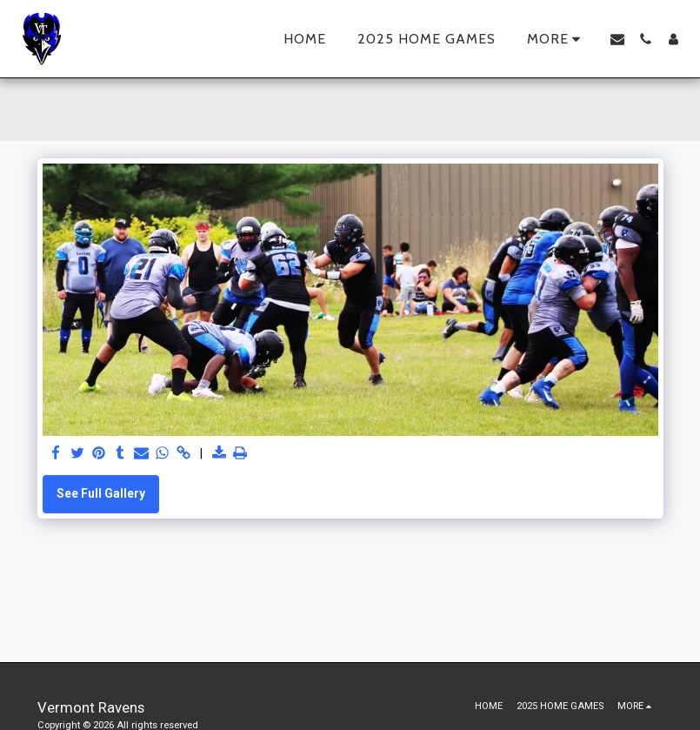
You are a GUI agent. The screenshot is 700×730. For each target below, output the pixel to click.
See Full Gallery (101, 493)
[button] (617, 39)
